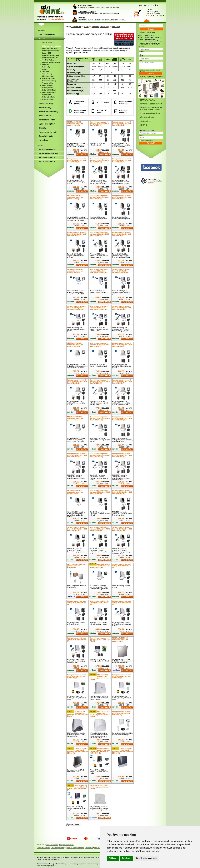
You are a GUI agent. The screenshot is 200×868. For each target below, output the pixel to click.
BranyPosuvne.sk (52, 845)
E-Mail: (142, 51)
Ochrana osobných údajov (75, 848)
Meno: (141, 47)
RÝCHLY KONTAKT (147, 32)
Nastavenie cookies (43, 848)
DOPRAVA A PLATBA (86, 12)
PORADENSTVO (84, 5)
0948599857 (74, 857)
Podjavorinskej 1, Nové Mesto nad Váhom (153, 40)
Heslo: (142, 135)
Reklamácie (89, 848)
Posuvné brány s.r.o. (57, 857)
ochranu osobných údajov (96, 864)
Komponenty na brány (67, 845)
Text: (141, 60)
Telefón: (142, 56)
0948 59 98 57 (150, 35)
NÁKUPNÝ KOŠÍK (149, 6)
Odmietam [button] (127, 858)
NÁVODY (81, 18)
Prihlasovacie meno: (147, 131)
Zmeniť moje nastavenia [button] (147, 858)
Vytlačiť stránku (75, 825)
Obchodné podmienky (58, 848)
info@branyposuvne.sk (153, 37)
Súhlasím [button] (113, 858)
